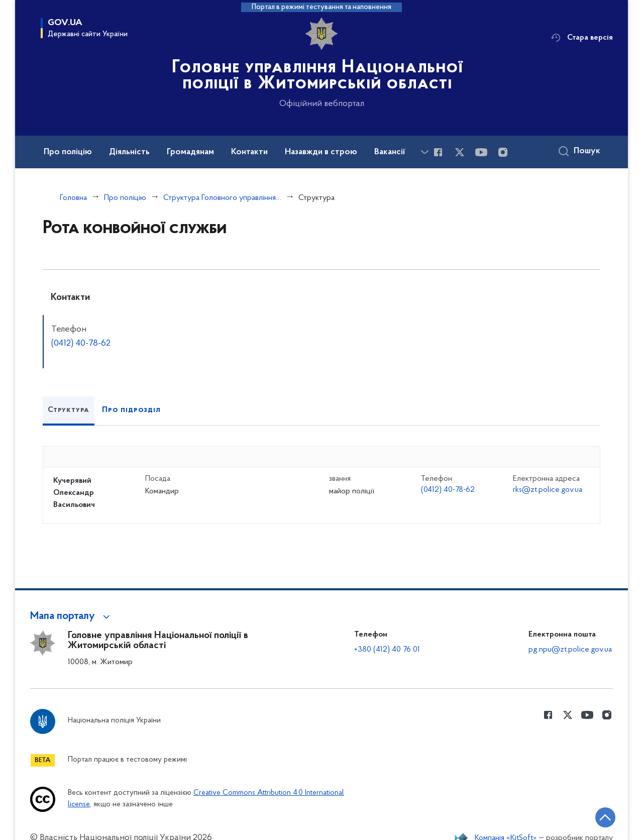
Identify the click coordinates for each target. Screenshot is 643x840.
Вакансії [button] (390, 152)
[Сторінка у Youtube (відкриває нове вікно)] (481, 152)
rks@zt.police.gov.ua (548, 490)
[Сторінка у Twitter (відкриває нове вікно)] (460, 152)
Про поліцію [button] (68, 152)
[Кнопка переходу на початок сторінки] (605, 817)
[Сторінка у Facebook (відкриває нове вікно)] (438, 152)
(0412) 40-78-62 (81, 344)
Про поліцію (125, 198)
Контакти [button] (249, 152)
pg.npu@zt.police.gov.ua (570, 650)
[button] (72, 616)
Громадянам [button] (190, 152)
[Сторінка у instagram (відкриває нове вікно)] (503, 152)
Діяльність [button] (129, 152)
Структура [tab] (69, 410)
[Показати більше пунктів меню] (424, 152)
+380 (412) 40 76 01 (387, 650)
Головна (73, 198)
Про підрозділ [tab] (131, 410)
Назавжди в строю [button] (321, 152)
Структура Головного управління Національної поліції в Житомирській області (222, 198)
